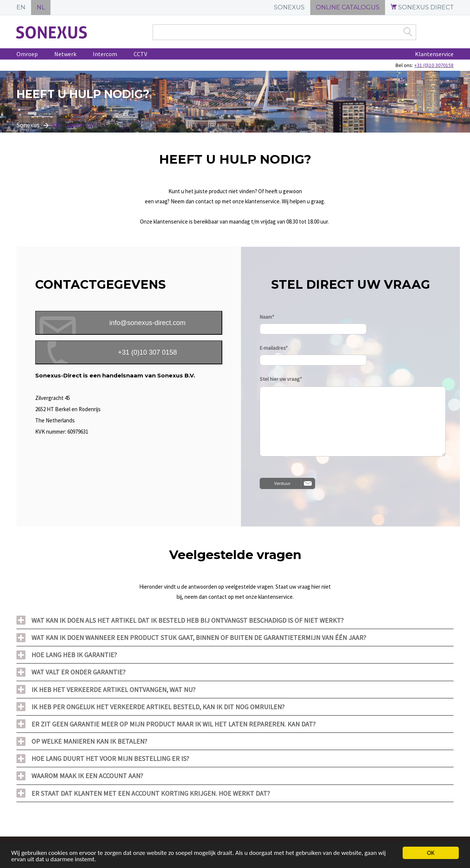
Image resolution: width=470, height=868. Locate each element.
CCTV (140, 54)
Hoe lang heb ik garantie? (74, 655)
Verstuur (282, 483)
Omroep (27, 54)
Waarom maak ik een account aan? (87, 776)
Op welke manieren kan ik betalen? (89, 741)
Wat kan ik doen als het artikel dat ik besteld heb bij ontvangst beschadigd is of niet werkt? (187, 620)
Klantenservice (434, 54)
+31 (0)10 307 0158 (147, 352)
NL (41, 7)
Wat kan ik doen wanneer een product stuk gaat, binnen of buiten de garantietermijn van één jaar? (199, 638)
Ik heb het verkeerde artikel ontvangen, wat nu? (113, 690)
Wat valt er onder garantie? (78, 672)
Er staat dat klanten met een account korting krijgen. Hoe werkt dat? (151, 793)
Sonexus (28, 125)
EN (21, 7)
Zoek (408, 32)
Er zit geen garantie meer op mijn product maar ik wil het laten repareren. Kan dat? (173, 724)
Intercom (105, 54)
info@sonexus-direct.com (147, 323)
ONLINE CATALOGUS (348, 7)
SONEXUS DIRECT (422, 7)
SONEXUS (289, 7)
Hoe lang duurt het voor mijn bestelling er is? (110, 758)
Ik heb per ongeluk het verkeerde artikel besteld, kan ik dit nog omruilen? (158, 707)
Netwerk (65, 54)
